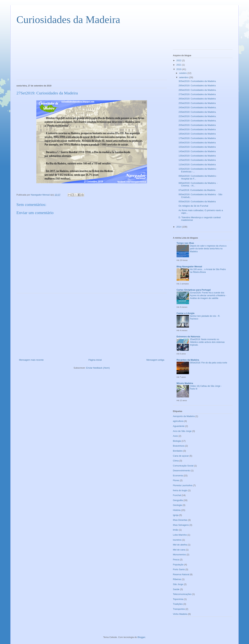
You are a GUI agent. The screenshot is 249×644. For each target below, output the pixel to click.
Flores (176, 480)
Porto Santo (179, 569)
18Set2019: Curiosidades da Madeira (197, 134)
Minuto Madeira (185, 383)
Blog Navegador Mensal (189, 267)
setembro (184, 77)
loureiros (177, 540)
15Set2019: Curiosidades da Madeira (197, 147)
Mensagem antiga (155, 360)
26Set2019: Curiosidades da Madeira (197, 99)
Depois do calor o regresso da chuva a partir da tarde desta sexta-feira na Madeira (208, 249)
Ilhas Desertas (180, 520)
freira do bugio (180, 490)
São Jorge (178, 584)
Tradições (178, 604)
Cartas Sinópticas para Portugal (194, 290)
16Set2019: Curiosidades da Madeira (197, 143)
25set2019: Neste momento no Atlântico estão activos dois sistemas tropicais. (207, 342)
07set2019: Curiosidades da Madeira (197, 190)
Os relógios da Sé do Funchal (193, 206)
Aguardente (179, 426)
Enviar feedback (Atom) (98, 368)
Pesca (176, 560)
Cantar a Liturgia (185, 313)
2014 (179, 227)
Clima (176, 461)
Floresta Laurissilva (183, 485)
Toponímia (178, 599)
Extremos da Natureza (188, 337)
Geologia (177, 505)
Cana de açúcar (181, 456)
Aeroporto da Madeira (184, 416)
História (177, 510)
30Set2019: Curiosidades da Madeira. (197, 81)
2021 (179, 65)
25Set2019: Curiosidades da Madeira (197, 103)
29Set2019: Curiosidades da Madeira (197, 85)
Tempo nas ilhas (185, 243)
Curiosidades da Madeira (68, 20)
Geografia (178, 500)
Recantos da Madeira (188, 360)
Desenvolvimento (182, 471)
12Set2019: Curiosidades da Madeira (197, 160)
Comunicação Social (183, 466)
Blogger (141, 637)
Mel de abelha (180, 545)
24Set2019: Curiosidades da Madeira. (197, 107)
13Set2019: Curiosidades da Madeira (197, 156)
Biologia (177, 441)
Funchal (177, 495)
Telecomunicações (182, 594)
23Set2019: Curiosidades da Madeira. (197, 112)
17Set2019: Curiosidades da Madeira (197, 138)
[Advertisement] (42, 55)
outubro (183, 73)
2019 (179, 69)
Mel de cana (179, 550)
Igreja (176, 515)
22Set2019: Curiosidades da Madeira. (197, 116)
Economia (178, 476)
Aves (175, 436)
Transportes (179, 609)
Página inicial (95, 360)
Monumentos (179, 555)
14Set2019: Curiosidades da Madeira (197, 151)
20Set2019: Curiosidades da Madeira (197, 125)
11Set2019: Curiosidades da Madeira (197, 165)
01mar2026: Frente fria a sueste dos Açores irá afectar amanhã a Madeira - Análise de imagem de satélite (208, 295)
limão (176, 530)
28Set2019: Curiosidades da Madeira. (197, 90)
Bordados (178, 451)
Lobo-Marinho (180, 535)
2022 (179, 60)
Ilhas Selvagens (181, 525)
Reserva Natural (181, 574)
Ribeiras (177, 579)
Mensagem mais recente (31, 360)
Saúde (176, 589)
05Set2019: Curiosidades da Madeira (197, 201)
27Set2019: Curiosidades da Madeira (197, 94)
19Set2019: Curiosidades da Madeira (197, 129)
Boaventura (179, 446)
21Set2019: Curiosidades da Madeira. (197, 121)
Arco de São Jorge (182, 431)
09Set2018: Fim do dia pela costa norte (208, 363)
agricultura (178, 421)
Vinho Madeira (180, 614)
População (178, 565)
